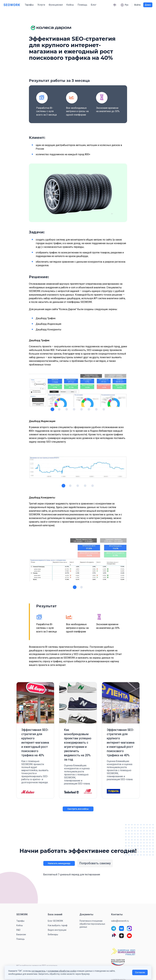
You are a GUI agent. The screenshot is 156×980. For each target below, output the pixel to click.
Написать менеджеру (59, 863)
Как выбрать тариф (58, 925)
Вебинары (53, 934)
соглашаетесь (39, 971)
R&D (18, 930)
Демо (148, 5)
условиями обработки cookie (62, 971)
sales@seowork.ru (120, 921)
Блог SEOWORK (55, 921)
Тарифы (29, 5)
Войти (137, 5)
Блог (94, 5)
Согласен (140, 972)
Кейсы (70, 5)
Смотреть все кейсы (78, 809)
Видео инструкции (57, 930)
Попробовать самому (95, 863)
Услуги (41, 5)
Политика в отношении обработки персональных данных (92, 924)
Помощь (82, 5)
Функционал (56, 5)
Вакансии (21, 934)
